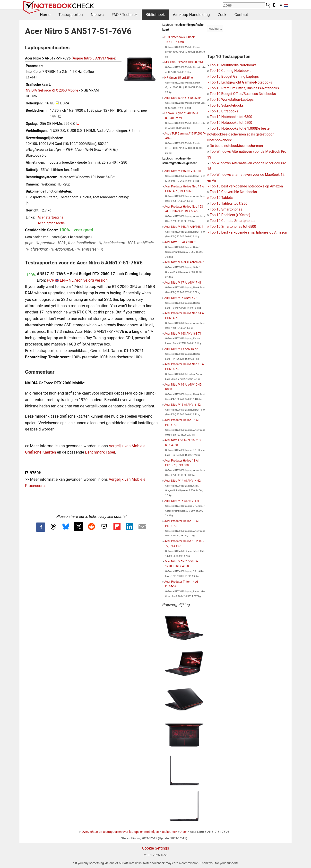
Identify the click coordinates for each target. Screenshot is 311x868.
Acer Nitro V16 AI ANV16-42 (183, 405)
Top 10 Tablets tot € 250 (229, 204)
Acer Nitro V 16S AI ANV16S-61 (185, 262)
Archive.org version (91, 280)
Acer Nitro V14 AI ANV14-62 (183, 481)
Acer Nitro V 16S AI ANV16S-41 (185, 227)
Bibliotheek (155, 15)
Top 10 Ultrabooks (224, 111)
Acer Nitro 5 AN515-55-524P (183, 98)
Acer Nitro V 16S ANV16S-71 (183, 334)
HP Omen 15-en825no (179, 78)
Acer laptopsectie (51, 223)
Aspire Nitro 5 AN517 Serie (94, 58)
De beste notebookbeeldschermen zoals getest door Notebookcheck (240, 134)
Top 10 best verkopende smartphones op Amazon (248, 232)
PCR (51, 280)
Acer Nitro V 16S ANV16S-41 (183, 171)
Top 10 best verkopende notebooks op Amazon (246, 186)
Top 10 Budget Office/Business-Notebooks (243, 94)
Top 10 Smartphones (226, 209)
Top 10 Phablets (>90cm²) (230, 215)
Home (45, 15)
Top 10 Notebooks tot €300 (231, 117)
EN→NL (67, 280)
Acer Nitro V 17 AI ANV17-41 (183, 283)
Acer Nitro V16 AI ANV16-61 (183, 501)
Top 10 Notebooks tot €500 (231, 123)
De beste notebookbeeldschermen (236, 146)
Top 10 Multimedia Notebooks (233, 65)
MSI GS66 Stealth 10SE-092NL (184, 62)
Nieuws (97, 15)
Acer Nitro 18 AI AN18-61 (181, 242)
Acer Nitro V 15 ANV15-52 (181, 349)
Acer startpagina (51, 217)
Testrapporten (71, 15)
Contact (241, 15)
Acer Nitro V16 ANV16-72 (181, 298)
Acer (184, 832)
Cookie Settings (155, 848)
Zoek (222, 15)
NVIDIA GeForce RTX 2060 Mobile (52, 90)
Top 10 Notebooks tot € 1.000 (233, 129)
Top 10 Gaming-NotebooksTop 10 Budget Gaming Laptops (233, 77)
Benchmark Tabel (100, 452)
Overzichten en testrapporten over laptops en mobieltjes (120, 832)
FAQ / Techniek (125, 15)
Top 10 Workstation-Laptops (232, 100)
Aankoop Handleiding (191, 15)
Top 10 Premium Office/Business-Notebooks (244, 88)
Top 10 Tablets (221, 198)
